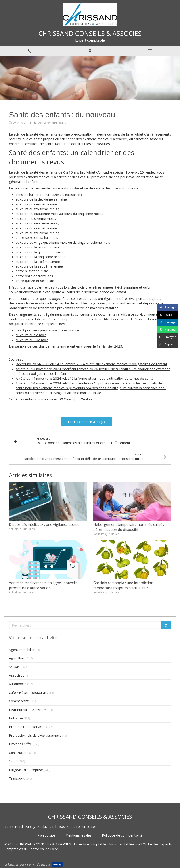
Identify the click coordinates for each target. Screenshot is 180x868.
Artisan (14, 667)
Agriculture (17, 658)
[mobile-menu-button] (150, 51)
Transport (17, 778)
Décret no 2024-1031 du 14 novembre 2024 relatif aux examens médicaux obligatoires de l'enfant (91, 364)
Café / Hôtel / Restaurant (28, 692)
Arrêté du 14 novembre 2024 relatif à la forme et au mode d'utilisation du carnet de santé (85, 378)
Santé (13, 761)
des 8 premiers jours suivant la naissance (47, 330)
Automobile (18, 684)
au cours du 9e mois (31, 335)
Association (18, 675)
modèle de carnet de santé (30, 319)
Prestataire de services (27, 727)
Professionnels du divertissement (35, 735)
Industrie (16, 718)
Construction (19, 753)
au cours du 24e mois (32, 340)
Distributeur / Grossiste (27, 710)
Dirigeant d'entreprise (26, 770)
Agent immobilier (22, 650)
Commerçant (19, 701)
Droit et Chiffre (20, 744)
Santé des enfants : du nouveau (33, 399)
